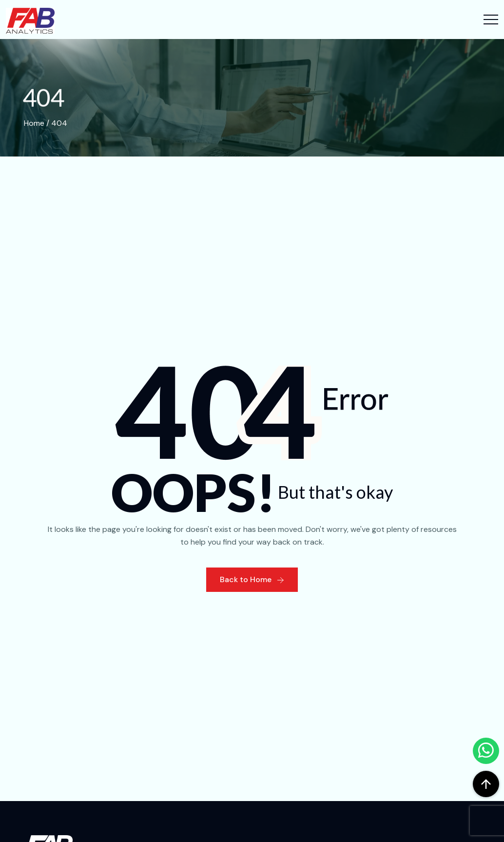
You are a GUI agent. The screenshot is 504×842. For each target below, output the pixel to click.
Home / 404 (46, 123)
